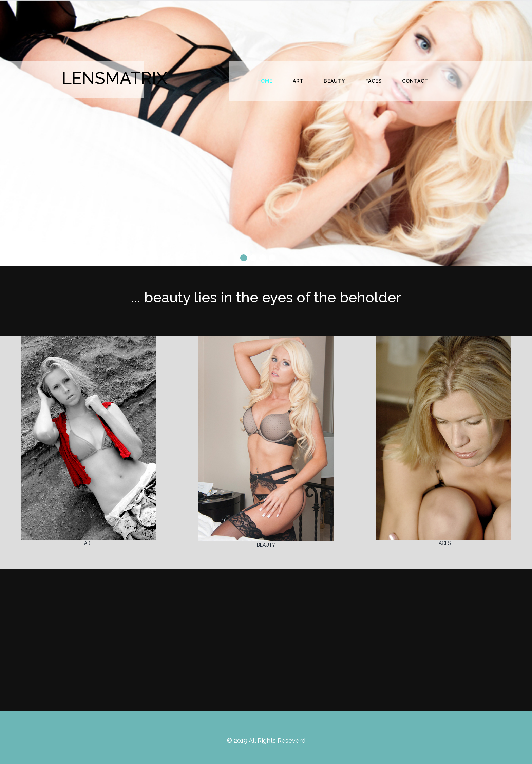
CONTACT (415, 81)
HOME (265, 81)
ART (298, 81)
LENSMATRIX (115, 78)
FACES (374, 81)
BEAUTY (334, 81)
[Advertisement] (266, 640)
